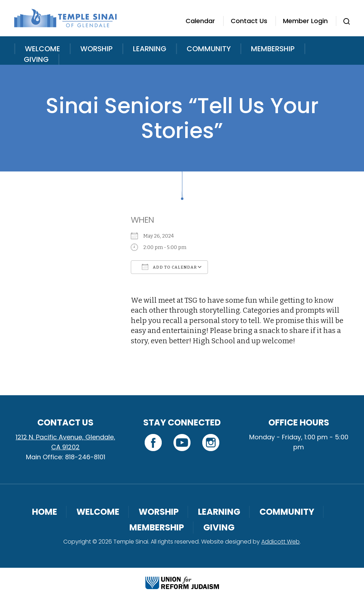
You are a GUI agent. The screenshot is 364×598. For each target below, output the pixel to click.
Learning (150, 49)
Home (45, 512)
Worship (97, 49)
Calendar (200, 21)
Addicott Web (280, 542)
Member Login (305, 21)
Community (209, 49)
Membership (273, 49)
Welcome (42, 49)
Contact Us (249, 21)
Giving (36, 59)
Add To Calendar (169, 267)
